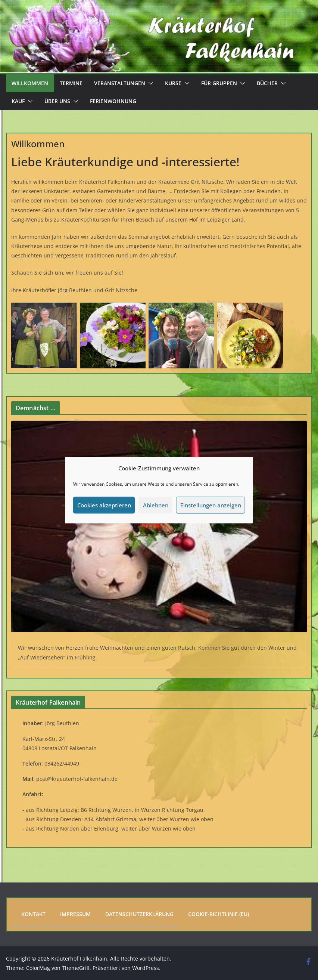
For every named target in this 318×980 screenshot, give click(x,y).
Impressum (75, 914)
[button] (149, 83)
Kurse (173, 83)
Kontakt (33, 914)
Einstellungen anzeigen (211, 505)
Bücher (267, 83)
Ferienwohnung (113, 101)
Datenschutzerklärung (139, 914)
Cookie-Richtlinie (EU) (219, 914)
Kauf (18, 101)
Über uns (57, 101)
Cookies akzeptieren (104, 505)
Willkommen (30, 83)
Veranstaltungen (120, 83)
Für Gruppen (219, 83)
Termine (71, 83)
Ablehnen (156, 505)
